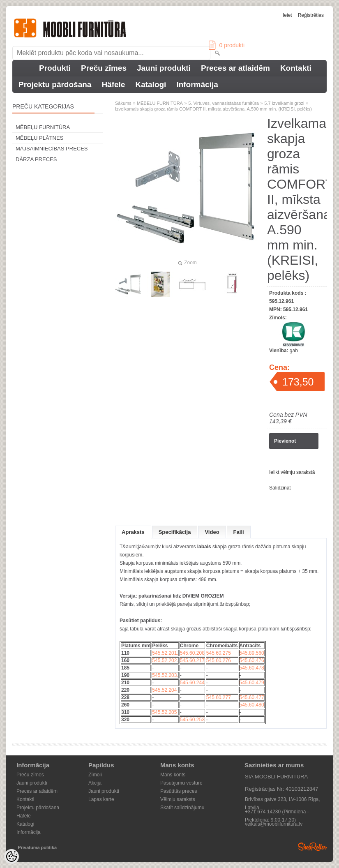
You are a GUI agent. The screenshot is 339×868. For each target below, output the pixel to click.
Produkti (55, 68)
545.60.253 (192, 720)
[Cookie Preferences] (12, 856)
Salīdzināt (280, 488)
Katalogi (151, 84)
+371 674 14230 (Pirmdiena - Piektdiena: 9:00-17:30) (277, 812)
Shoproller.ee (312, 847)
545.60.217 (192, 660)
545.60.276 (219, 660)
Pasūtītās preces (179, 791)
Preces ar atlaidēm (235, 68)
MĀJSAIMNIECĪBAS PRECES (52, 149)
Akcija (95, 783)
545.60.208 (192, 653)
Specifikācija (175, 532)
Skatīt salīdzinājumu (182, 808)
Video (212, 532)
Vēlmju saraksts (178, 799)
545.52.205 (164, 712)
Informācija (197, 84)
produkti (227, 45)
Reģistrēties (311, 15)
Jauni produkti (164, 68)
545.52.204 (164, 690)
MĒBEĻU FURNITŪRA (43, 127)
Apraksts (133, 532)
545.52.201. (165, 653)
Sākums (123, 103)
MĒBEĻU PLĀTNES (39, 138)
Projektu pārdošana (55, 84)
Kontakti (296, 68)
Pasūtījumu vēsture (181, 783)
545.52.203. (165, 675)
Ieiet (287, 15)
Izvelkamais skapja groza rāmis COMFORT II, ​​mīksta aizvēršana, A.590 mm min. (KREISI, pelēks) (213, 109)
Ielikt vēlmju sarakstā (292, 472)
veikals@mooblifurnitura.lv (274, 824)
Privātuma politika (37, 847)
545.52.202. (165, 660)
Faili (239, 532)
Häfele (113, 84)
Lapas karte (101, 799)
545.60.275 (219, 653)
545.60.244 (192, 683)
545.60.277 (219, 697)
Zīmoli (95, 775)
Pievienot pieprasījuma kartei (289, 443)
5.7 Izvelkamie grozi (284, 103)
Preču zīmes (104, 68)
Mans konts (173, 775)
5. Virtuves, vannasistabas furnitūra (224, 103)
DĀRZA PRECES (36, 159)
